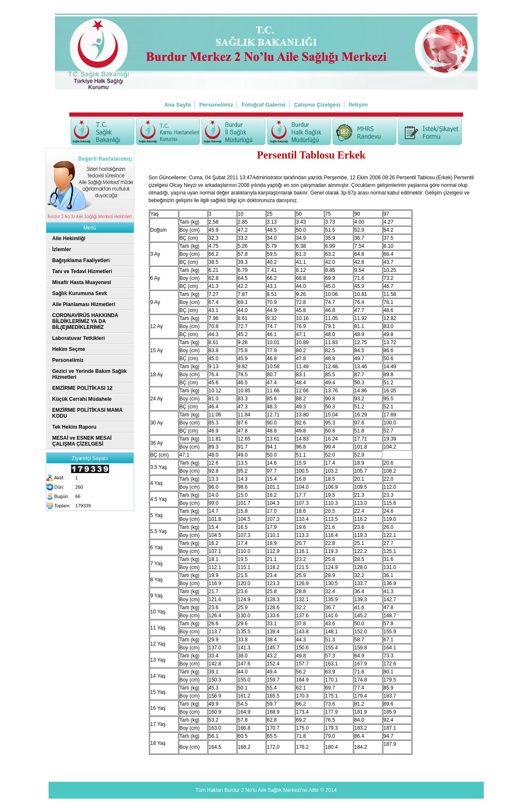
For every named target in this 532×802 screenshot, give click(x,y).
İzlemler (62, 249)
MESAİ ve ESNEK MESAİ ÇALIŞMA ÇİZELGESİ (82, 441)
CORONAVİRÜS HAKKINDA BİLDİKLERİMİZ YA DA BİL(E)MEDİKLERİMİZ (85, 321)
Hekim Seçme (69, 349)
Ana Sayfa (178, 105)
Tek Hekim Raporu (74, 427)
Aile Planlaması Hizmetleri (84, 304)
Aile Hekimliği (69, 238)
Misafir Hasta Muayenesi (82, 282)
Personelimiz (216, 105)
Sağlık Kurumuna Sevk (80, 293)
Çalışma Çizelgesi (317, 105)
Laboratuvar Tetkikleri (79, 338)
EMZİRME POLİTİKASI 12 (83, 388)
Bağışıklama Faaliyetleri (81, 260)
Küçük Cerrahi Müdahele (82, 399)
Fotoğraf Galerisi (264, 105)
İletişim (359, 105)
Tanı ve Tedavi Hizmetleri (82, 271)
